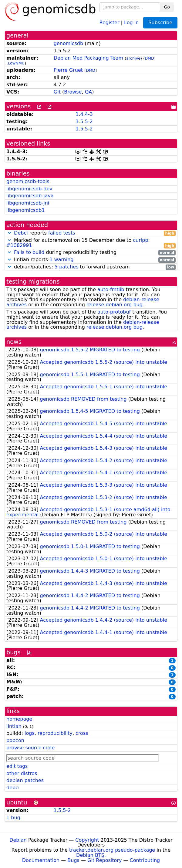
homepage (19, 719)
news (14, 342)
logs (30, 733)
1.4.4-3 (84, 114)
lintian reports (91, 260)
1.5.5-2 (84, 122)
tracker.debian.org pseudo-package (112, 850)
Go (167, 7)
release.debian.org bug (115, 305)
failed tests (62, 233)
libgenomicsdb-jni (28, 203)
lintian (14, 726)
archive (133, 58)
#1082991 (19, 245)
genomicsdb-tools (28, 181)
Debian (18, 840)
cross (82, 733)
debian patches (25, 780)
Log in (131, 22)
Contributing (145, 860)
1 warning (61, 260)
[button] (9, 233)
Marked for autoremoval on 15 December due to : (91, 243)
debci (13, 788)
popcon (15, 740)
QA (89, 92)
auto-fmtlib (111, 289)
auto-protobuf (114, 312)
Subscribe (160, 23)
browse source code (30, 748)
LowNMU (16, 63)
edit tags (17, 766)
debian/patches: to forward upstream (91, 267)
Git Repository (104, 860)
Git (57, 92)
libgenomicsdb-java (30, 196)
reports (91, 233)
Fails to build (29, 252)
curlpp (140, 240)
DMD (149, 58)
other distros (22, 773)
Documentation (41, 860)
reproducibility (55, 733)
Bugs (73, 860)
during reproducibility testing (91, 253)
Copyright (87, 840)
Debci (21, 233)
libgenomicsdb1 (26, 210)
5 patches (67, 267)
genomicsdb (68, 43)
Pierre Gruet (68, 70)
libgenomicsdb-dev (29, 189)
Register (110, 22)
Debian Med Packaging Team (88, 58)
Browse (73, 92)
